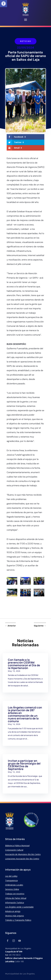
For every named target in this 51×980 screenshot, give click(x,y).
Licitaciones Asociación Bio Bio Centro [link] (22, 859)
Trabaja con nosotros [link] (15, 894)
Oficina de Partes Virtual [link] (16, 898)
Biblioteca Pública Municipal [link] (17, 846)
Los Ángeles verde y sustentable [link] (19, 907)
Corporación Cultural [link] (14, 850)
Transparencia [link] (11, 880)
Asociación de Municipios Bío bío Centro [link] (23, 854)
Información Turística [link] (15, 903)
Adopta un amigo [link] (13, 911)
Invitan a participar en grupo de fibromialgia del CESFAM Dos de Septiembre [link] (24, 765)
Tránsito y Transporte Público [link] (18, 920)
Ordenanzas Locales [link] (14, 885)
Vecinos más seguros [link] (15, 916)
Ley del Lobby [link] (11, 876)
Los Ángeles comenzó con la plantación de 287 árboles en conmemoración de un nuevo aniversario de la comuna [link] (25, 714)
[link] (4, 4)
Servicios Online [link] (12, 889)
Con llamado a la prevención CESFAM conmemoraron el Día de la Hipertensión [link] (24, 664)
